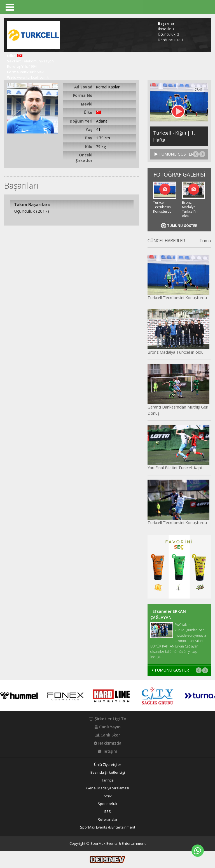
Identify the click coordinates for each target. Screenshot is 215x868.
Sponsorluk (107, 804)
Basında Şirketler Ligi (108, 772)
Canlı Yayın (108, 727)
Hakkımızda (108, 743)
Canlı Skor (107, 735)
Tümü (205, 241)
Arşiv (107, 796)
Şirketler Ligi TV (108, 719)
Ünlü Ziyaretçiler (108, 765)
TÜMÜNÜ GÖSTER (174, 154)
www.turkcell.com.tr (33, 77)
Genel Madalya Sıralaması (108, 788)
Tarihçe (107, 780)
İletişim (108, 751)
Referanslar (108, 819)
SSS (107, 812)
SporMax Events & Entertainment (108, 827)
